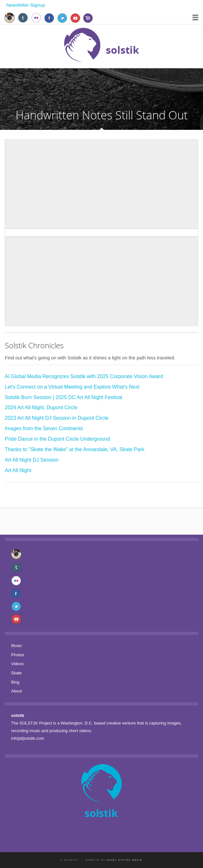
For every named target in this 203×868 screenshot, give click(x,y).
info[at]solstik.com (27, 738)
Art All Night (18, 470)
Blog (15, 682)
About (17, 691)
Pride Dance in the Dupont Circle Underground (57, 439)
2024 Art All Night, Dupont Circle (41, 407)
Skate (16, 673)
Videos (17, 664)
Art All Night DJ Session (32, 460)
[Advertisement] (101, 184)
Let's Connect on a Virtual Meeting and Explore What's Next (72, 387)
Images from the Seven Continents (44, 428)
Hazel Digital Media (125, 860)
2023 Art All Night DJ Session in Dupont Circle (57, 418)
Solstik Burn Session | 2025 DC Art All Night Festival (64, 397)
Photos (17, 655)
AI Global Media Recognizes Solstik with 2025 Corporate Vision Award (84, 376)
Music (17, 646)
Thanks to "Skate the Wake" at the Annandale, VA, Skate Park (74, 449)
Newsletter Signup (26, 5)
